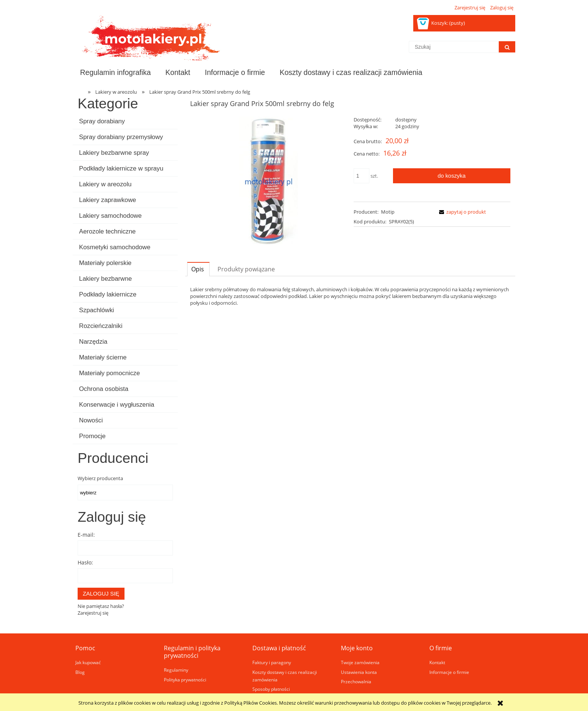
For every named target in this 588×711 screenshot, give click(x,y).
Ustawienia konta (359, 672)
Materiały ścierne (103, 357)
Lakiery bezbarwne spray (114, 153)
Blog (80, 672)
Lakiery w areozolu (105, 184)
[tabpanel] (350, 296)
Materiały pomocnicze (109, 373)
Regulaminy (176, 670)
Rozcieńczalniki (101, 326)
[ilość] (361, 176)
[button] (461, 212)
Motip (388, 212)
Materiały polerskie (105, 263)
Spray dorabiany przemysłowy (121, 137)
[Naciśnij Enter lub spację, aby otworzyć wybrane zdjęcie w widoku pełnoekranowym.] (268, 182)
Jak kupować (88, 662)
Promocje (92, 436)
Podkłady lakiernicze (108, 294)
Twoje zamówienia (360, 662)
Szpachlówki (97, 310)
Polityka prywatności (185, 680)
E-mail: (86, 535)
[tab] (198, 269)
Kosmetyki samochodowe (115, 247)
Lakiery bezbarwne (106, 279)
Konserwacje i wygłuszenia (117, 405)
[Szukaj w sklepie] (454, 47)
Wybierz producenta (100, 478)
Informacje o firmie (449, 672)
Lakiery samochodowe (110, 216)
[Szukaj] (507, 47)
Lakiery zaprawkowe (108, 200)
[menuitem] (115, 72)
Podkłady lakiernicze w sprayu (121, 168)
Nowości (91, 420)
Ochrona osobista (104, 389)
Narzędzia (93, 342)
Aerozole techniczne (107, 231)
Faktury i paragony (272, 662)
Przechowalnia (356, 681)
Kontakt (437, 662)
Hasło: (85, 562)
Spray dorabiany (102, 121)
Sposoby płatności (271, 689)
